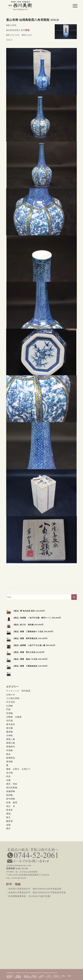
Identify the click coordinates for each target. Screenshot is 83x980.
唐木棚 (10, 728)
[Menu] (73, 6)
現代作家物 (12, 788)
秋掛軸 (10, 795)
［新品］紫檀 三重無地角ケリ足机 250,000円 (33, 632)
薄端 (8, 814)
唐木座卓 (11, 724)
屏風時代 (11, 747)
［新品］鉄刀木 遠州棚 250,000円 (28, 625)
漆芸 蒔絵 (12, 784)
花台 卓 (11, 806)
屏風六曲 (11, 743)
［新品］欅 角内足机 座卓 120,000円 (29, 611)
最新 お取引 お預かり (18, 769)
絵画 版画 (12, 802)
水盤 (8, 780)
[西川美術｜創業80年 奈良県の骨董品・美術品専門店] (34, 6)
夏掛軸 (10, 732)
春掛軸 (10, 761)
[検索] (41, 597)
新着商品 (11, 758)
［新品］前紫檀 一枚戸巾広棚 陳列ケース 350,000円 (37, 618)
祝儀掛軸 (11, 791)
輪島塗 (10, 821)
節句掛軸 (11, 799)
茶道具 (10, 810)
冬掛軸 (10, 713)
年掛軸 (10, 750)
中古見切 (11, 702)
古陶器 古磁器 (14, 717)
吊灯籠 (10, 721)
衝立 (8, 817)
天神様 (10, 735)
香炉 (8, 828)
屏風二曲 (11, 739)
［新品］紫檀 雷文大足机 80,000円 (28, 652)
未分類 (10, 773)
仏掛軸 (10, 706)
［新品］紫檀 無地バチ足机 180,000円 (30, 659)
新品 (8, 754)
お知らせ (11, 695)
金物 (8, 825)
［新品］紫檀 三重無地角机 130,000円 (30, 666)
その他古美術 (13, 698)
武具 (8, 776)
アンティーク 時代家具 (18, 691)
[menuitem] (73, 6)
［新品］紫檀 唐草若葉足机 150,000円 (30, 638)
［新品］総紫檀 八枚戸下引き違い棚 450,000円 (34, 645)
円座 (8, 709)
